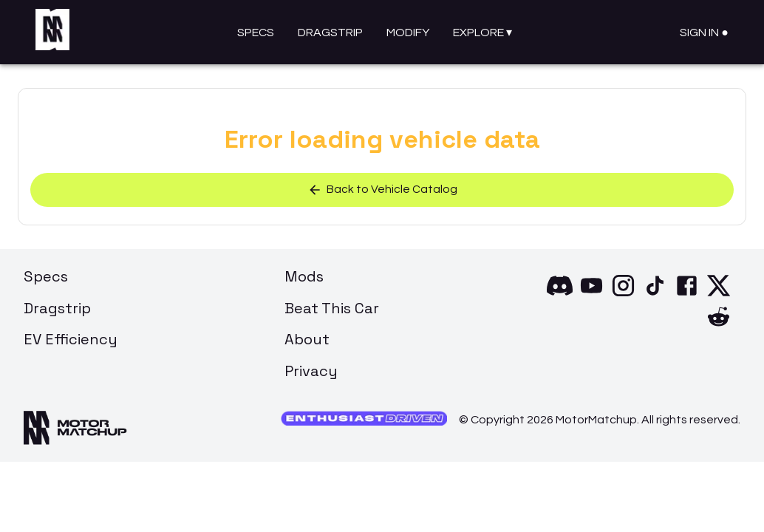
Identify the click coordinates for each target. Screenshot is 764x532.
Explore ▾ (482, 33)
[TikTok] (655, 296)
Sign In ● (704, 33)
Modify (408, 33)
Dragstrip (330, 33)
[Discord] (560, 296)
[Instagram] (623, 296)
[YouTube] (591, 296)
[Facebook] (687, 296)
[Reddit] (719, 327)
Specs (256, 33)
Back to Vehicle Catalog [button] (382, 191)
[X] (719, 296)
